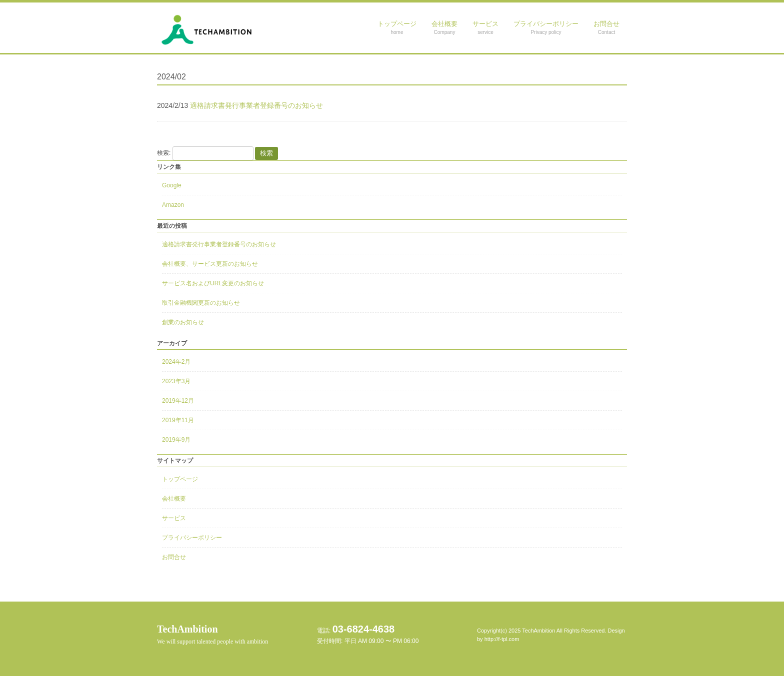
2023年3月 (176, 381)
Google (172, 185)
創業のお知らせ (183, 322)
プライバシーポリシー (192, 538)
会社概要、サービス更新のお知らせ (210, 264)
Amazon (173, 205)
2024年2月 (176, 362)
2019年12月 (178, 401)
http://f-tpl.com (502, 639)
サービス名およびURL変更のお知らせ (213, 283)
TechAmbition (212, 634)
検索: (164, 153)
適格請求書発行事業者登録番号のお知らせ (219, 244)
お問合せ (174, 557)
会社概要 (174, 499)
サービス (174, 518)
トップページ (180, 479)
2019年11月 (178, 420)
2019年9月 (176, 440)
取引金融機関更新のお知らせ (201, 303)
